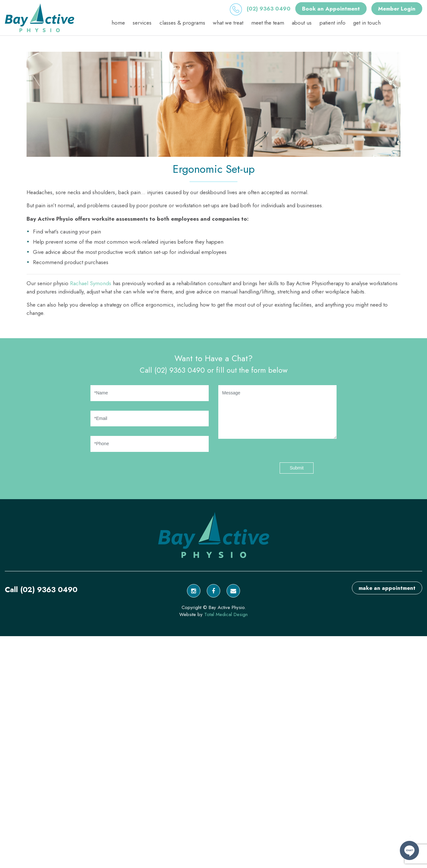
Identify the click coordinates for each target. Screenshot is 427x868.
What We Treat (228, 23)
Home (118, 23)
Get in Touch (367, 23)
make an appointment (387, 588)
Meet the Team (268, 23)
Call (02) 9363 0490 (41, 590)
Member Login (397, 9)
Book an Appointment (331, 9)
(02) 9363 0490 (260, 9)
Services (142, 23)
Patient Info (333, 23)
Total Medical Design (226, 614)
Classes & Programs (182, 23)
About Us (302, 23)
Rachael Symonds (91, 283)
